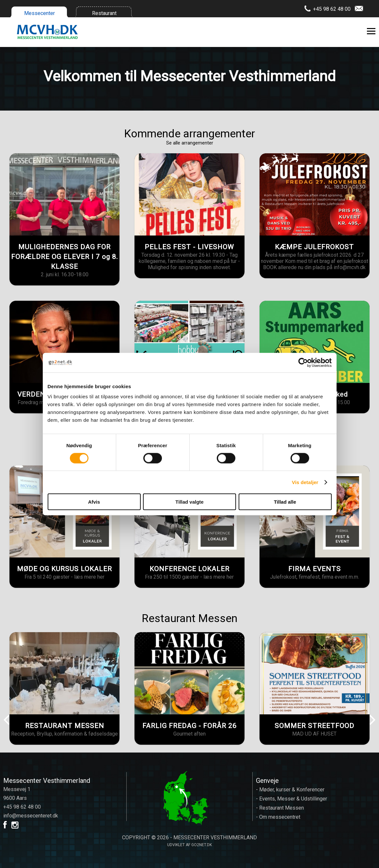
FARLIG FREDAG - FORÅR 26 (189, 726)
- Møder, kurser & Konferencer (290, 790)
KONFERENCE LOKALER (189, 569)
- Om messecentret (278, 817)
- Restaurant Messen (280, 808)
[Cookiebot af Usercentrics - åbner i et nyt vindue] (303, 362)
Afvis (94, 502)
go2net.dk (202, 845)
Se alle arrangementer (190, 143)
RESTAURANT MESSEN (65, 726)
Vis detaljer (305, 482)
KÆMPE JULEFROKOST (314, 247)
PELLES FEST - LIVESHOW (189, 247)
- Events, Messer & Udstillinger (292, 799)
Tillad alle (285, 502)
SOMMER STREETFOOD (314, 726)
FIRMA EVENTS (315, 569)
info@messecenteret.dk (31, 816)
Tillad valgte (189, 502)
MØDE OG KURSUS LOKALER (64, 569)
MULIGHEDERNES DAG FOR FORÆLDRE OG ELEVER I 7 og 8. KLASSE (65, 257)
